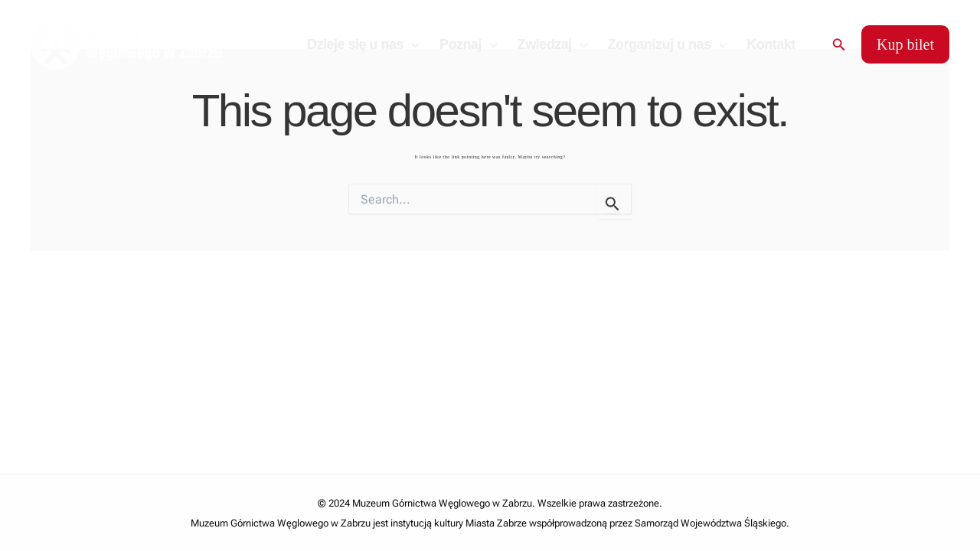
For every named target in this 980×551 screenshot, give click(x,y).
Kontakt (771, 44)
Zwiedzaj (553, 44)
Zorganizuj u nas (668, 44)
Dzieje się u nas (363, 44)
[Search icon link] (839, 45)
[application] (412, 44)
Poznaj (469, 44)
